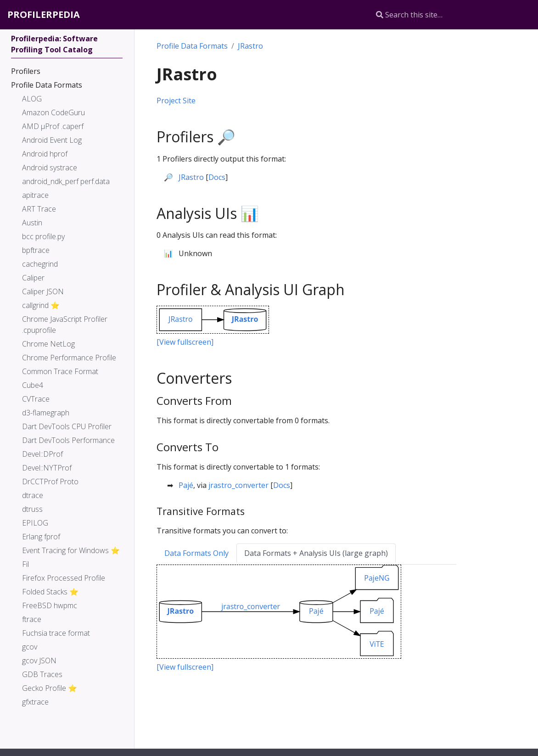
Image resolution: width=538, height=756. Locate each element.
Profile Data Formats (192, 46)
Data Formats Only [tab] (196, 553)
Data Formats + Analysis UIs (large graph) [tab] (316, 553)
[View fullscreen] (185, 342)
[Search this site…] (443, 15)
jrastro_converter (238, 485)
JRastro (250, 46)
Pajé (186, 485)
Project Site (176, 101)
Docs (217, 177)
